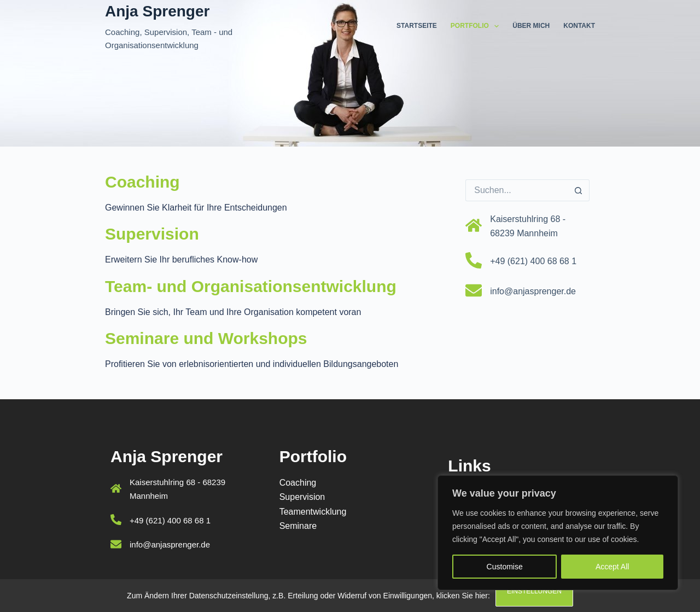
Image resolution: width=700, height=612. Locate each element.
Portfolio (477, 26)
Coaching (142, 182)
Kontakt (579, 26)
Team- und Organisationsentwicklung (251, 286)
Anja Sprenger (157, 11)
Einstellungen (534, 591)
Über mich (531, 26)
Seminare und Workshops (206, 338)
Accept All (612, 567)
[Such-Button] (579, 190)
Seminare (298, 526)
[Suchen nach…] (517, 190)
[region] (558, 533)
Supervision (152, 234)
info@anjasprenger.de (533, 291)
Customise (505, 567)
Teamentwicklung (313, 512)
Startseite (417, 26)
